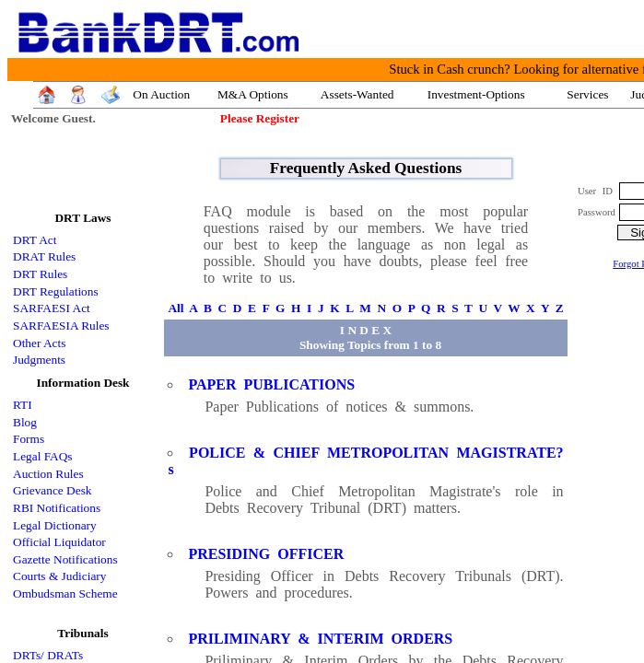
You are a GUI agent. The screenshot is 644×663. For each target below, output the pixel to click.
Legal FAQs (43, 456)
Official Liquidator (59, 542)
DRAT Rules (44, 256)
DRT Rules (40, 274)
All (176, 308)
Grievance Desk (52, 490)
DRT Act (35, 240)
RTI (23, 405)
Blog (25, 422)
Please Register (260, 118)
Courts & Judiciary (59, 576)
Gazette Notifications (65, 559)
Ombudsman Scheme (65, 593)
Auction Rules (48, 474)
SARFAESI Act (52, 308)
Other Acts (39, 343)
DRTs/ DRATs (48, 655)
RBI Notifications (57, 508)
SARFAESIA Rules (61, 326)
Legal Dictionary (55, 525)
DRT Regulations (56, 291)
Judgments (39, 360)
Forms (29, 439)
